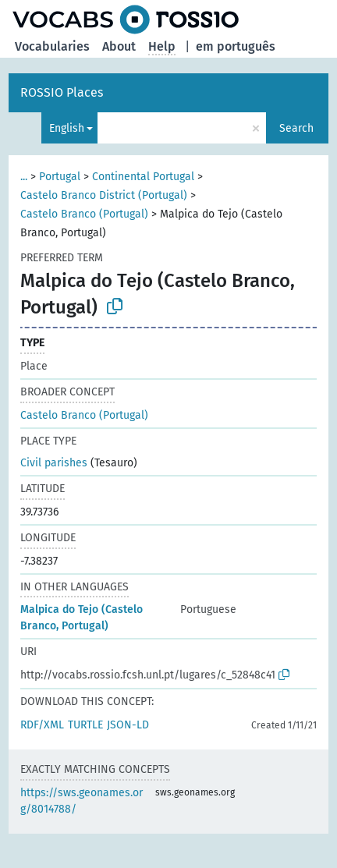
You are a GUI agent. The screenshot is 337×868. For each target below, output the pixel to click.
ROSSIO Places (62, 92)
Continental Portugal (143, 177)
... (24, 177)
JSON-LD (128, 725)
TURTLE (85, 725)
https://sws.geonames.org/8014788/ (82, 801)
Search (296, 128)
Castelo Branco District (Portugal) (104, 195)
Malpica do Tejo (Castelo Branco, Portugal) (82, 618)
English (67, 128)
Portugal (60, 177)
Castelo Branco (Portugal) (84, 214)
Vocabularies (52, 46)
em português (236, 46)
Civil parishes (54, 463)
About (119, 46)
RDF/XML (42, 725)
